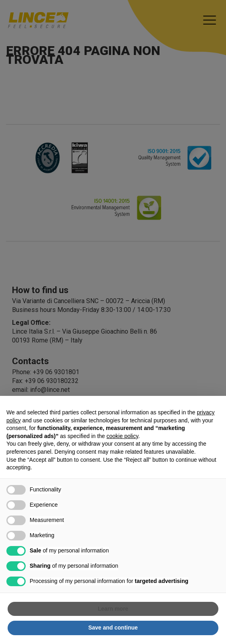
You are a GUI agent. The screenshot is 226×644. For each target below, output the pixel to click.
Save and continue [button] (113, 628)
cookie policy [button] (122, 436)
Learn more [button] (113, 609)
